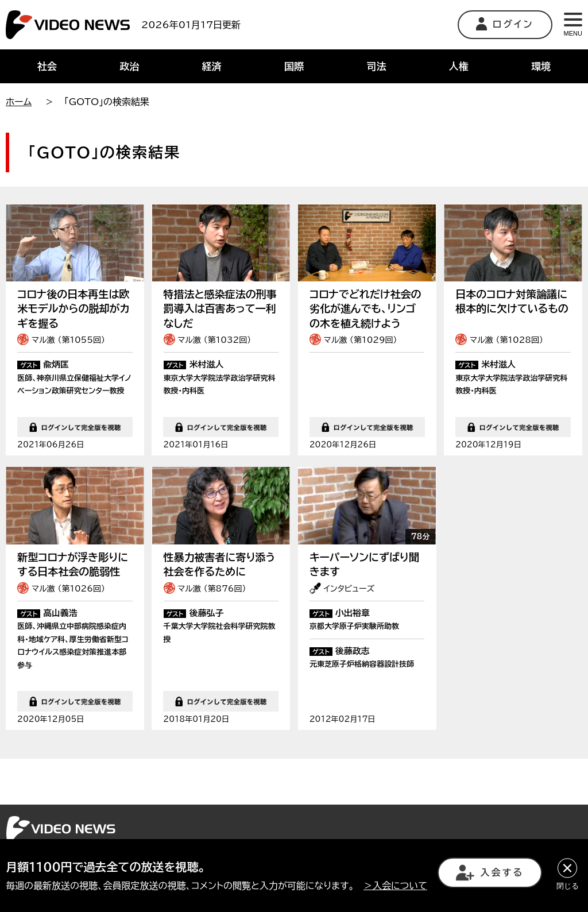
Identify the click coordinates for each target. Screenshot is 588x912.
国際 (294, 66)
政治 (129, 66)
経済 (212, 66)
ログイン (505, 24)
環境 (541, 66)
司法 (376, 66)
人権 (459, 66)
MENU (573, 25)
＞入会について (395, 886)
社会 (47, 66)
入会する (490, 873)
